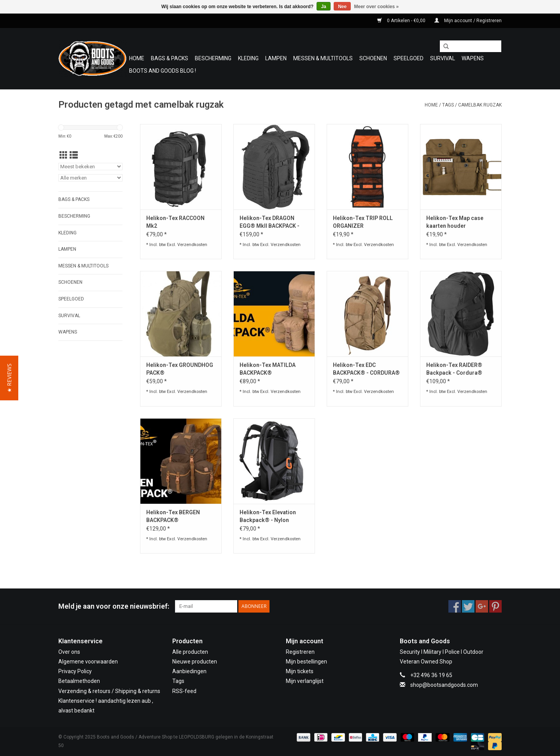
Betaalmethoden (79, 681)
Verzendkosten (192, 245)
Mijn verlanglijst (305, 681)
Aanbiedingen (189, 671)
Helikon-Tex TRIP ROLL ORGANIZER (363, 222)
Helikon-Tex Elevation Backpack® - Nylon (268, 516)
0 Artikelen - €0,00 (402, 21)
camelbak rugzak (480, 105)
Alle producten (190, 652)
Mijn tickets (300, 671)
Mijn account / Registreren (468, 21)
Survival (443, 58)
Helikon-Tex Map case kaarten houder (455, 222)
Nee (342, 7)
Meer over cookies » (377, 7)
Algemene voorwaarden (88, 662)
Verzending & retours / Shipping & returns (109, 691)
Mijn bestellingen (306, 662)
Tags (448, 105)
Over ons (69, 652)
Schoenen (373, 58)
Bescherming (213, 58)
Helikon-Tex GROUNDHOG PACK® (180, 369)
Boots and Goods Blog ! (163, 71)
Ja (323, 7)
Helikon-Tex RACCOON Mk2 (175, 222)
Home (137, 58)
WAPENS (473, 58)
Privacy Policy (75, 671)
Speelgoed (409, 58)
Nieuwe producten (195, 662)
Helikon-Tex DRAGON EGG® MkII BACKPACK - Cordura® (269, 222)
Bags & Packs (170, 58)
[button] (9, 378)
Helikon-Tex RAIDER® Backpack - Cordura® (454, 369)
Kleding (248, 58)
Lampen (276, 58)
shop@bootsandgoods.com (444, 685)
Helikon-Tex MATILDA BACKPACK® (268, 369)
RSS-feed (184, 691)
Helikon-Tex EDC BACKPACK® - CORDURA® (366, 369)
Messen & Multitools (323, 58)
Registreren (300, 652)
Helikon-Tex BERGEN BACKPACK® (173, 516)
